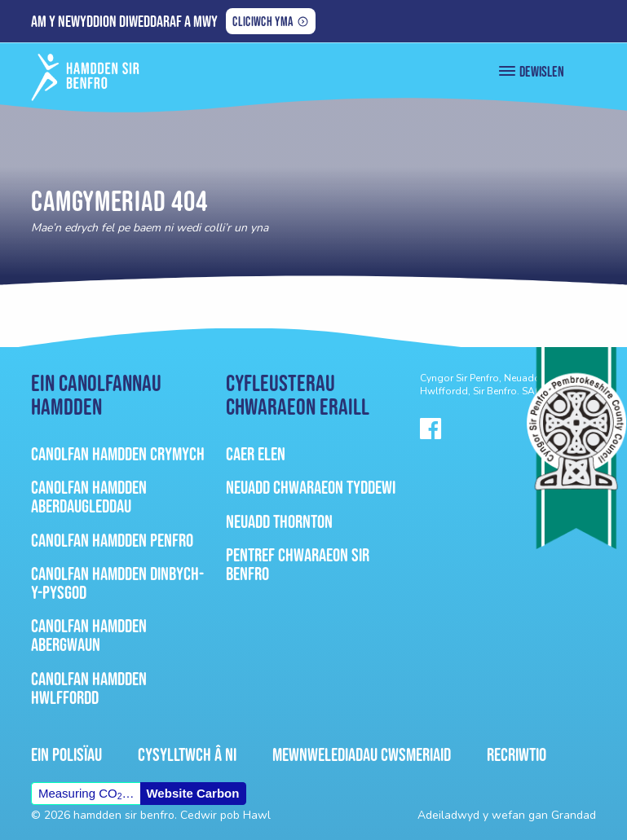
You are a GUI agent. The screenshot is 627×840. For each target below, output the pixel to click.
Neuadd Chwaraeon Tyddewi (311, 487)
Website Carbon (192, 793)
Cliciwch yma (262, 23)
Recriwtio (517, 754)
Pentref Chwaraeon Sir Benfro (298, 564)
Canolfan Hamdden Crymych (118, 454)
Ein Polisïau (66, 754)
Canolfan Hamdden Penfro (112, 540)
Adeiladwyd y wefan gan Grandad (507, 815)
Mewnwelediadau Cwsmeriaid (362, 754)
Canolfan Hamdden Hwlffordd (89, 688)
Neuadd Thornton (279, 521)
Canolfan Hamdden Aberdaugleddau (89, 497)
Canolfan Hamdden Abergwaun (89, 635)
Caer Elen (256, 454)
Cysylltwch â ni (187, 754)
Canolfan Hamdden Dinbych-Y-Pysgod (117, 583)
